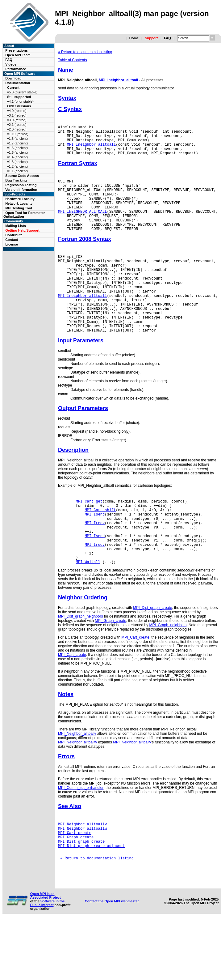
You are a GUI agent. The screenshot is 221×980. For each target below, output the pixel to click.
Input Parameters (81, 375)
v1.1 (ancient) (17, 171)
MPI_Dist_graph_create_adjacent (91, 899)
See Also (70, 854)
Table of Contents (72, 60)
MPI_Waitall (88, 610)
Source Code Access (22, 176)
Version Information (21, 190)
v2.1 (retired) (17, 125)
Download (13, 78)
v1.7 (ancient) (17, 143)
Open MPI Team (18, 55)
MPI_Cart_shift (100, 547)
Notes (66, 742)
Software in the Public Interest (48, 962)
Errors (66, 805)
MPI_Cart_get (89, 536)
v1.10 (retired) (18, 134)
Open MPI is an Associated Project (46, 955)
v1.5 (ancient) (17, 152)
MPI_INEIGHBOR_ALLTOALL (82, 225)
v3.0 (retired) (17, 120)
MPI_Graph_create (110, 669)
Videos (11, 64)
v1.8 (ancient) (17, 139)
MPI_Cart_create (135, 686)
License (12, 244)
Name (66, 70)
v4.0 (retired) (17, 111)
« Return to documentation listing (85, 52)
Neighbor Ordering (83, 646)
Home (134, 38)
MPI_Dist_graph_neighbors (80, 665)
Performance (16, 69)
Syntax (67, 98)
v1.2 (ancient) (17, 166)
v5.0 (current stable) (22, 92)
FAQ (167, 38)
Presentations (17, 50)
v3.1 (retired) (17, 115)
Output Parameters (83, 443)
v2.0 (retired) (17, 129)
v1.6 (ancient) (17, 148)
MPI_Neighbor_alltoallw (77, 790)
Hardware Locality (20, 199)
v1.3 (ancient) (17, 162)
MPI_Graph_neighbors (168, 673)
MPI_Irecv (95, 563)
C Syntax (70, 109)
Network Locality (19, 203)
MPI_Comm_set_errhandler (81, 836)
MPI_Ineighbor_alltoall (118, 80)
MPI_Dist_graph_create (152, 656)
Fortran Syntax (78, 170)
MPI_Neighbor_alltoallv (77, 782)
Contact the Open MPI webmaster (112, 961)
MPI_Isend (95, 552)
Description (73, 484)
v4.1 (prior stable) (20, 101)
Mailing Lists (16, 226)
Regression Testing (21, 185)
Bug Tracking (16, 180)
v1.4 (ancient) (17, 157)
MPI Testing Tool (19, 208)
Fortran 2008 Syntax (85, 257)
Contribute (14, 235)
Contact (12, 240)
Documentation (18, 83)
